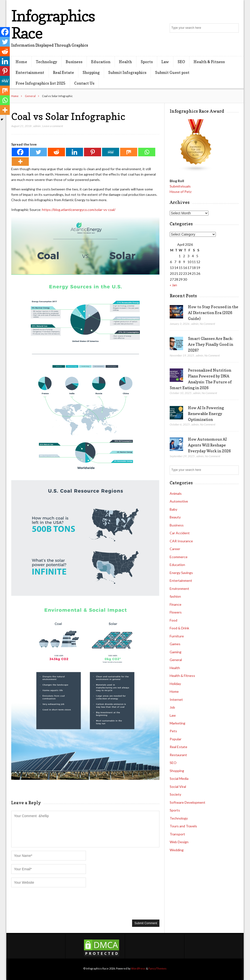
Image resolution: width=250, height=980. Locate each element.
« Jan (173, 285)
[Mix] (129, 152)
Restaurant (178, 755)
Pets (173, 731)
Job (172, 707)
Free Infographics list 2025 (41, 83)
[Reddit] (56, 152)
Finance (176, 604)
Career (175, 549)
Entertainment (30, 72)
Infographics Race (53, 24)
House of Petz (181, 192)
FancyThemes (157, 968)
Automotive (179, 501)
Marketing (177, 723)
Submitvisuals (180, 186)
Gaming (176, 652)
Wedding (177, 850)
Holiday (175, 684)
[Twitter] (38, 152)
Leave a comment (53, 126)
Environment (179, 589)
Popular (176, 739)
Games (175, 644)
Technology (47, 62)
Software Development (187, 802)
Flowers (176, 612)
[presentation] (48, 903)
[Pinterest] (93, 152)
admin (37, 126)
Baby (173, 509)
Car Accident (180, 533)
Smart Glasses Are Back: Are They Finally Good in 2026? (211, 344)
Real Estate (63, 72)
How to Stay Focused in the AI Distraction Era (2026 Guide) (213, 313)
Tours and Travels (183, 826)
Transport (177, 834)
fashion (175, 596)
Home (21, 62)
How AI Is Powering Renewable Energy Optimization (206, 414)
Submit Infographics (127, 72)
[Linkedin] (74, 152)
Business (74, 62)
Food (173, 620)
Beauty (175, 517)
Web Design (179, 842)
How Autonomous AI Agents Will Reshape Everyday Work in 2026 (209, 445)
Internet (176, 699)
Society (175, 794)
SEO (181, 62)
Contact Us (84, 83)
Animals (176, 493)
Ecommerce (179, 557)
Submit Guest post (172, 72)
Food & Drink (179, 628)
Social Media (179, 778)
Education (101, 62)
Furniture (177, 636)
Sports (147, 62)
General (30, 96)
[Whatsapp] (147, 152)
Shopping (91, 72)
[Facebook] (20, 152)
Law (165, 62)
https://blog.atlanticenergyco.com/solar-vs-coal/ (79, 210)
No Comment (207, 324)
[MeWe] (111, 152)
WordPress (138, 968)
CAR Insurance (181, 541)
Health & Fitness (209, 62)
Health (125, 62)
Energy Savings (181, 573)
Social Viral (178, 787)
